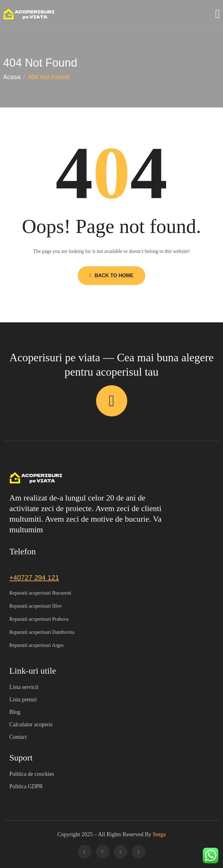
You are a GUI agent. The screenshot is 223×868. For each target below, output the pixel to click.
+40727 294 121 (34, 578)
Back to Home (111, 275)
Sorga (159, 834)
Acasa (12, 77)
